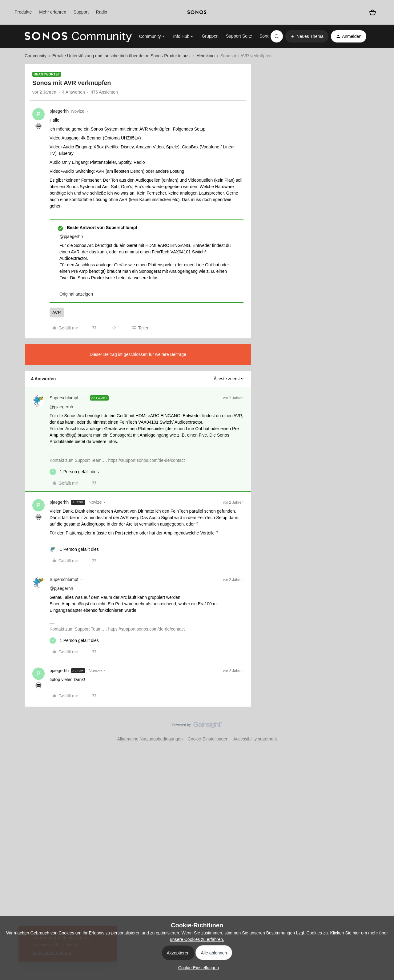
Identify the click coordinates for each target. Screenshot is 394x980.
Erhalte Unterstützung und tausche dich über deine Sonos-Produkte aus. (122, 56)
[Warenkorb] (373, 12)
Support (81, 12)
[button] (307, 36)
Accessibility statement (255, 739)
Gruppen (210, 36)
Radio (102, 12)
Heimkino (206, 56)
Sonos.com (270, 36)
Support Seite (239, 36)
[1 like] (74, 472)
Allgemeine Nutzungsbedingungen (150, 739)
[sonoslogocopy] (197, 12)
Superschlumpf (64, 398)
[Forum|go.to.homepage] (78, 36)
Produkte (23, 12)
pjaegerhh (59, 111)
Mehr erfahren (53, 12)
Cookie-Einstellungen (208, 739)
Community (36, 56)
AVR (57, 313)
